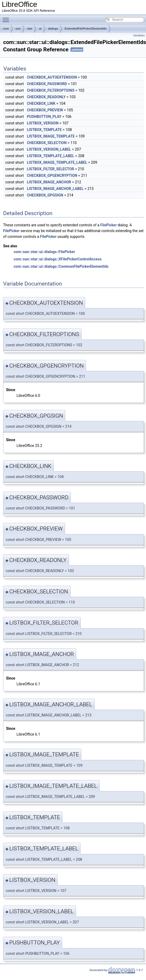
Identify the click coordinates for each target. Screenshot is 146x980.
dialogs (53, 29)
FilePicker (109, 225)
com (6, 29)
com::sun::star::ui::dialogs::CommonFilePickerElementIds (61, 266)
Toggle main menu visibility (7, 18)
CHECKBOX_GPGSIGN (45, 195)
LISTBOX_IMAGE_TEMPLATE (51, 136)
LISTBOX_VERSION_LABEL (49, 149)
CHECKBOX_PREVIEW (45, 110)
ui (40, 29)
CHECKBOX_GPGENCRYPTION (52, 176)
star (30, 29)
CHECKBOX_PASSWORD (47, 84)
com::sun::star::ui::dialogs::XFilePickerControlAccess (58, 259)
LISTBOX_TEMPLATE (44, 130)
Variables (139, 35)
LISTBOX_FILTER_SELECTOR (50, 169)
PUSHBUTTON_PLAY (44, 117)
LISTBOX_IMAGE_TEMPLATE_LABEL (57, 162)
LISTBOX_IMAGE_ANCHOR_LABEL (55, 189)
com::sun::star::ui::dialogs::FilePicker (44, 252)
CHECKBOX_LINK (41, 103)
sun (18, 29)
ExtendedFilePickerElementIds (86, 29)
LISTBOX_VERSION (43, 123)
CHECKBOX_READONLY (46, 97)
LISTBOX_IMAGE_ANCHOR (49, 182)
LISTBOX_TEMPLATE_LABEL (50, 156)
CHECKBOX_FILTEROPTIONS (50, 90)
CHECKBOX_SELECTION (47, 143)
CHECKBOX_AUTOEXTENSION (52, 77)
